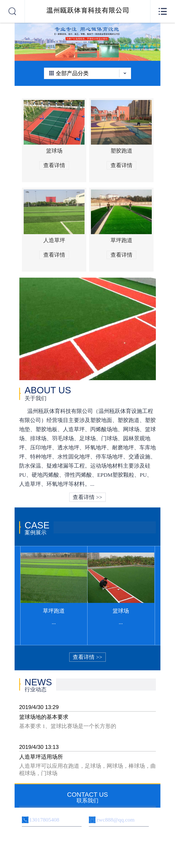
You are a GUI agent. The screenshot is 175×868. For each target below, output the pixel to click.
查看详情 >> (87, 497)
